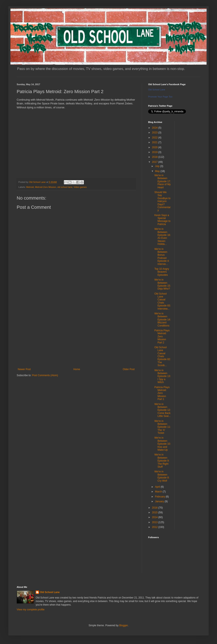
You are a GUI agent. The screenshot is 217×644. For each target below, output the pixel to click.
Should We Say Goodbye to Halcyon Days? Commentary (163, 201)
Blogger (123, 625)
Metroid (30, 187)
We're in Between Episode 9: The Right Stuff (162, 461)
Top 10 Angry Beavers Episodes (162, 272)
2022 (155, 138)
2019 (155, 152)
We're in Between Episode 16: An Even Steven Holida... (163, 237)
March (159, 492)
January (160, 501)
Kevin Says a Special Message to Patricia (162, 220)
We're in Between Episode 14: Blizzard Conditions (163, 320)
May (158, 171)
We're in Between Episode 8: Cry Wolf (162, 476)
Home (77, 369)
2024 (155, 128)
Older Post (129, 369)
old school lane (65, 187)
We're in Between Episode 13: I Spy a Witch (163, 376)
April (158, 487)
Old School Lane (157, 90)
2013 (155, 522)
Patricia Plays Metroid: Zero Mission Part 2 (162, 337)
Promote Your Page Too (160, 97)
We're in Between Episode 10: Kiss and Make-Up (163, 444)
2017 (155, 162)
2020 (155, 147)
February (160, 497)
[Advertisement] (76, 333)
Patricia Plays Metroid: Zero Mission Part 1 (162, 393)
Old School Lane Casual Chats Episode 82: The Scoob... (163, 356)
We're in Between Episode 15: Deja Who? (163, 284)
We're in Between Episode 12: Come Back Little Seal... (163, 410)
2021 (155, 142)
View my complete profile (31, 610)
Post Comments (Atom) (45, 375)
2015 (155, 512)
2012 (155, 527)
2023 (155, 133)
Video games (80, 187)
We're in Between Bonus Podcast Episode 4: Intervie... (162, 257)
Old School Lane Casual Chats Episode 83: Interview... (163, 301)
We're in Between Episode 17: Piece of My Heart (163, 181)
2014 (155, 517)
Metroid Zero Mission (46, 187)
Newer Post (24, 369)
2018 (155, 157)
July (158, 166)
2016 (155, 508)
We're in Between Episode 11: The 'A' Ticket (163, 427)
